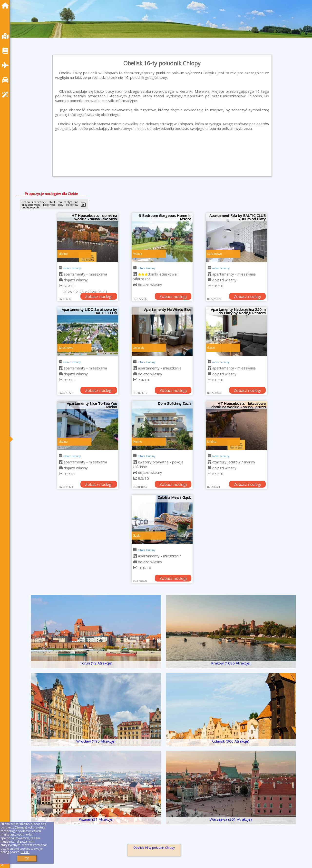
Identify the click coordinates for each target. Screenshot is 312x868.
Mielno (63, 254)
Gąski (211, 348)
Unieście (139, 348)
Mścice (137, 254)
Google (21, 827)
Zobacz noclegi (99, 296)
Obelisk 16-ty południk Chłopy (154, 848)
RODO (25, 852)
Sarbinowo (215, 254)
